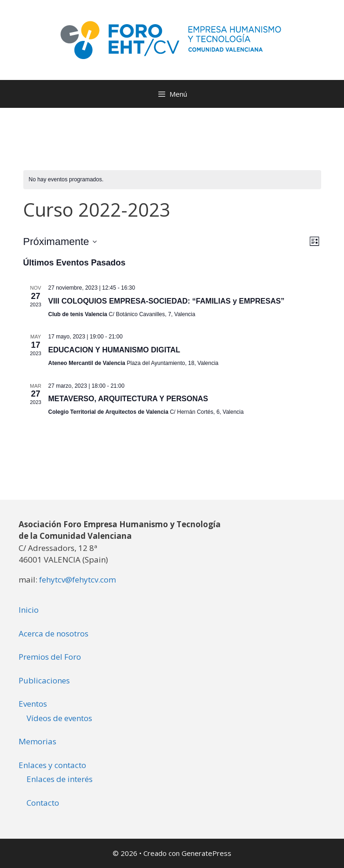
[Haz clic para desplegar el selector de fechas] (60, 242)
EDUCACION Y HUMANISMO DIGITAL (115, 350)
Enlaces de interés (60, 779)
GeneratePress (206, 853)
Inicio (29, 610)
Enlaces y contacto (52, 765)
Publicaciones (44, 680)
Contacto (43, 803)
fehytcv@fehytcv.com (78, 580)
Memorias (37, 741)
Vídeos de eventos (59, 718)
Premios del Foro (50, 657)
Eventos (33, 704)
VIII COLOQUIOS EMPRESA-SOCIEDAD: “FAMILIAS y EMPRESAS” (167, 301)
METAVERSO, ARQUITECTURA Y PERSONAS (128, 399)
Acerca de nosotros (54, 633)
